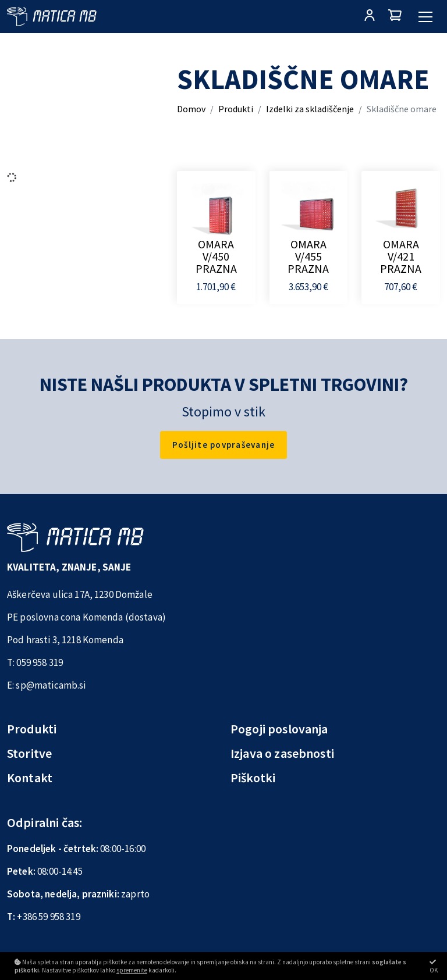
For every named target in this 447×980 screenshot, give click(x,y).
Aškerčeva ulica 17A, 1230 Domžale (80, 594)
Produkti (236, 109)
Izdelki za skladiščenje (310, 109)
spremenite (132, 970)
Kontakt (30, 778)
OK (434, 966)
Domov (191, 109)
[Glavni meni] (425, 17)
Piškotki (253, 778)
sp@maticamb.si (51, 685)
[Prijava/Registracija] (370, 17)
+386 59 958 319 (48, 917)
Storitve (29, 753)
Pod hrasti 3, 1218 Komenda (65, 640)
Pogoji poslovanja (279, 729)
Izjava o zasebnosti (282, 753)
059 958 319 (40, 662)
